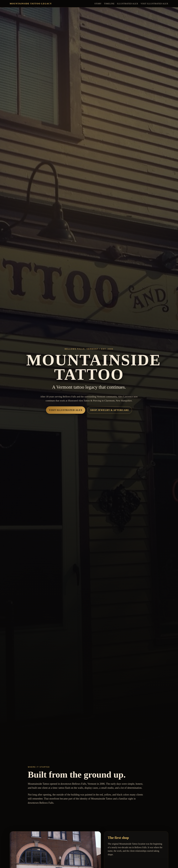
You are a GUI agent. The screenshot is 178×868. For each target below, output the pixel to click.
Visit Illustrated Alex (154, 4)
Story (98, 4)
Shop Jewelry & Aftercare (110, 410)
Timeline (109, 4)
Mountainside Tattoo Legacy (31, 4)
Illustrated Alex (128, 4)
